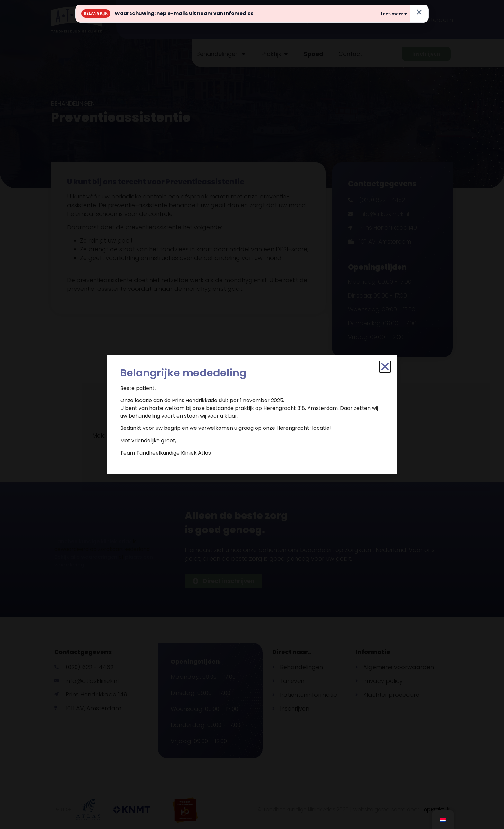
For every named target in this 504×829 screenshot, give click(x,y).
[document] (252, 414)
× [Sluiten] (419, 12)
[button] (385, 367)
